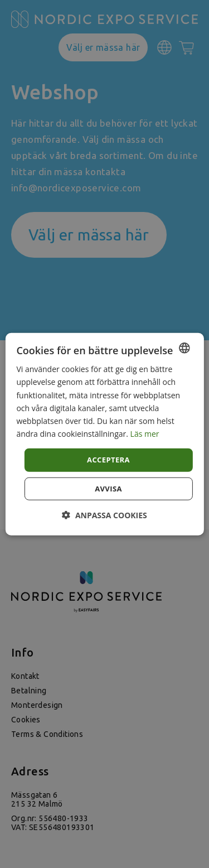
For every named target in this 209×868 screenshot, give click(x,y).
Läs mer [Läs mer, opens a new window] (145, 434)
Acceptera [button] (108, 460)
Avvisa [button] (108, 488)
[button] (104, 515)
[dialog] (104, 434)
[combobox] (184, 348)
